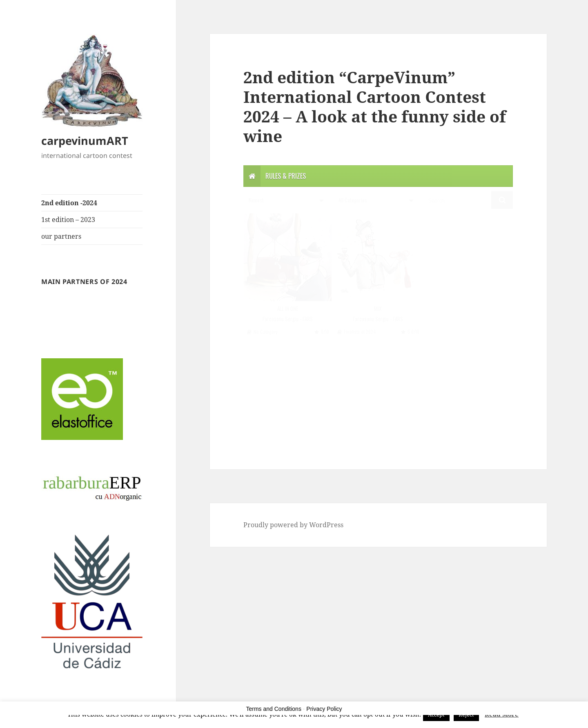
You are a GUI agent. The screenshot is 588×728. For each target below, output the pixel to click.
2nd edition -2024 (69, 203)
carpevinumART (85, 141)
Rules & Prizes (286, 176)
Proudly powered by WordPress (293, 525)
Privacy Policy (324, 709)
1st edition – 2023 (68, 220)
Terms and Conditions (274, 709)
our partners (61, 236)
